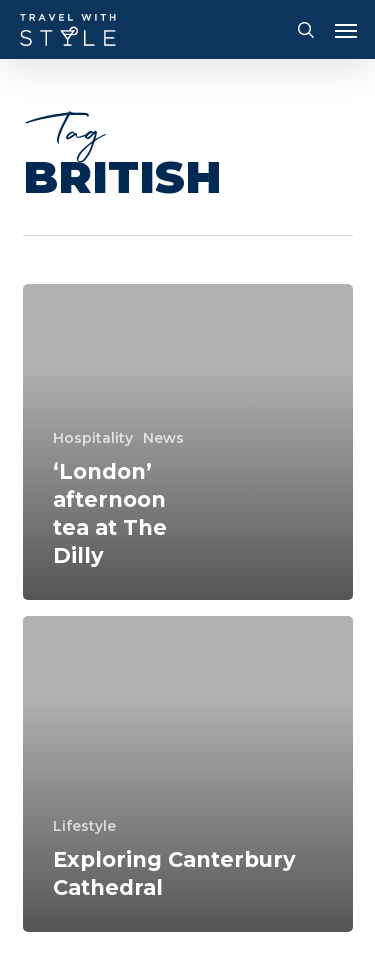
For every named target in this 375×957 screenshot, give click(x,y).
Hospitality (93, 438)
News (163, 438)
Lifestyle (84, 826)
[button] (346, 30)
